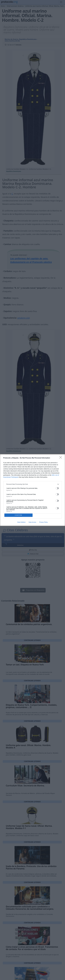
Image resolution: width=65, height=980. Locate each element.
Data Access (32, 522)
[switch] (57, 488)
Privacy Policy (43, 522)
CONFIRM (18, 515)
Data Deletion (21, 522)
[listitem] (33, 484)
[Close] (61, 458)
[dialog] (32, 490)
